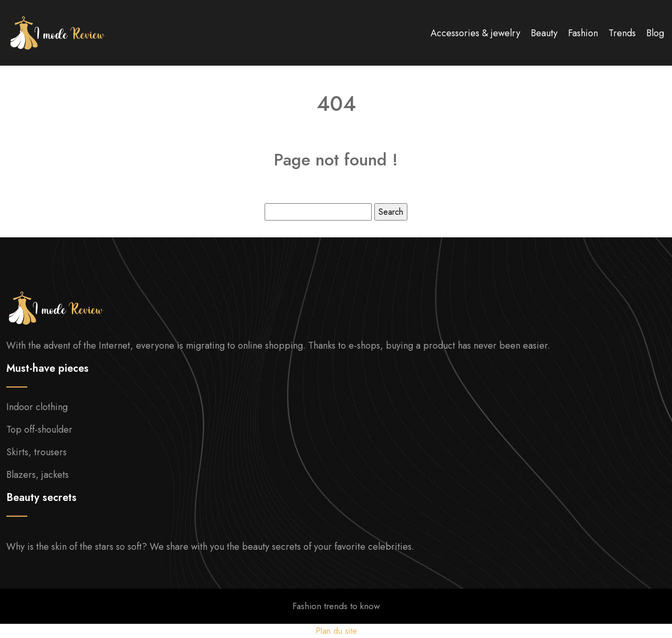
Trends (622, 33)
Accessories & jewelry (475, 33)
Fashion (583, 33)
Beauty (544, 33)
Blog (655, 33)
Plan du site (336, 631)
